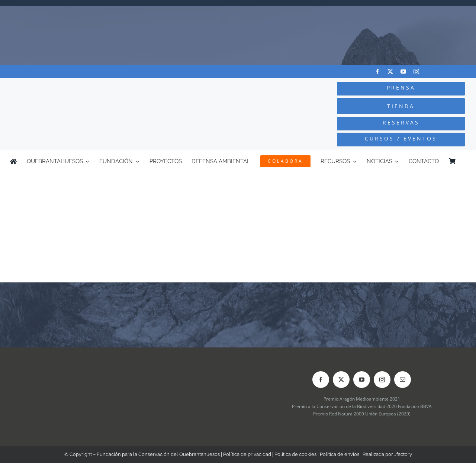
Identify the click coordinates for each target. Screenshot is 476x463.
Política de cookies (295, 454)
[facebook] (377, 72)
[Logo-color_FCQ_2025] (90, 88)
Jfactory (403, 454)
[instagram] (416, 72)
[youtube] (403, 72)
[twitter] (390, 72)
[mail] (403, 380)
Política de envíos (340, 454)
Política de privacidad (247, 454)
